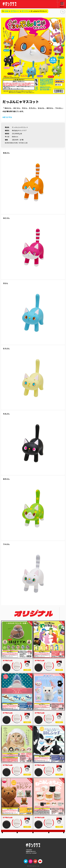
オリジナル (25, 11)
